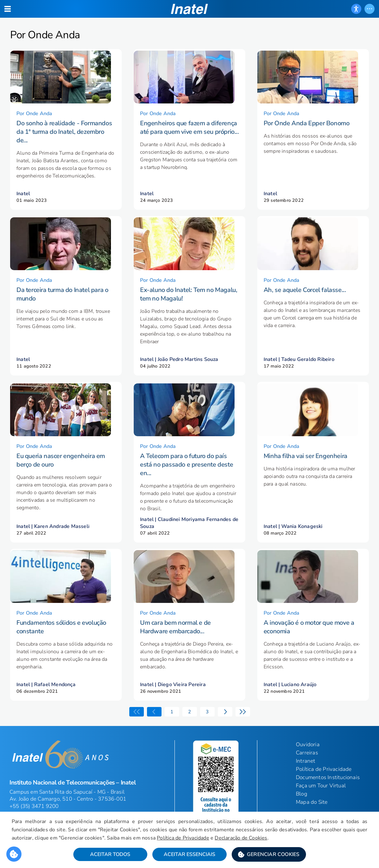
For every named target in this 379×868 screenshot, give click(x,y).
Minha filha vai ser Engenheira (306, 468)
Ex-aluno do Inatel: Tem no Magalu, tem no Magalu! (189, 303)
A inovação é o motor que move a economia (309, 644)
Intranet (306, 778)
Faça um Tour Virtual (321, 802)
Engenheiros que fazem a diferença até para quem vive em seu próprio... (189, 132)
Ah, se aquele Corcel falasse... (305, 298)
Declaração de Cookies (257, 839)
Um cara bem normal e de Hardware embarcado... (175, 644)
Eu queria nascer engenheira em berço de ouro (61, 473)
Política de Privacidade (199, 839)
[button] (269, 856)
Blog (302, 811)
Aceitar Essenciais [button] (189, 856)
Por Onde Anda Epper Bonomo (307, 127)
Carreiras (307, 769)
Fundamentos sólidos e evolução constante (61, 644)
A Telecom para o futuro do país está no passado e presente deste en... (186, 477)
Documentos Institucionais (328, 794)
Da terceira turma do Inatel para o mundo (62, 303)
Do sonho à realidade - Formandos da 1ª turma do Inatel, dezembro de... (64, 136)
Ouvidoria (308, 761)
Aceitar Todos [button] (110, 856)
